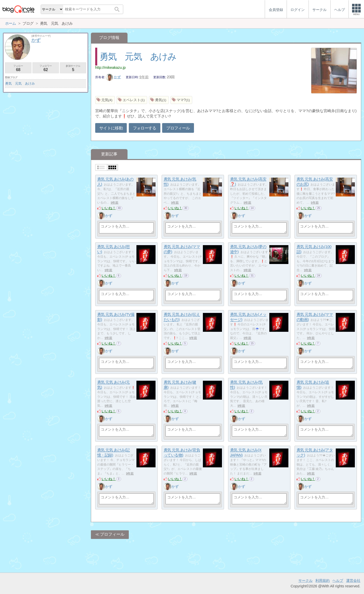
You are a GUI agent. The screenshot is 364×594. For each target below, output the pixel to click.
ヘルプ (338, 580)
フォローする (145, 128)
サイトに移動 (111, 128)
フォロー (18, 68)
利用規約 (323, 580)
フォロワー (46, 68)
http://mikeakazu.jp (110, 68)
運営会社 (353, 580)
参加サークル (73, 68)
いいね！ (109, 208)
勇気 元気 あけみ (138, 56)
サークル (305, 580)
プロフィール (178, 128)
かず (114, 77)
